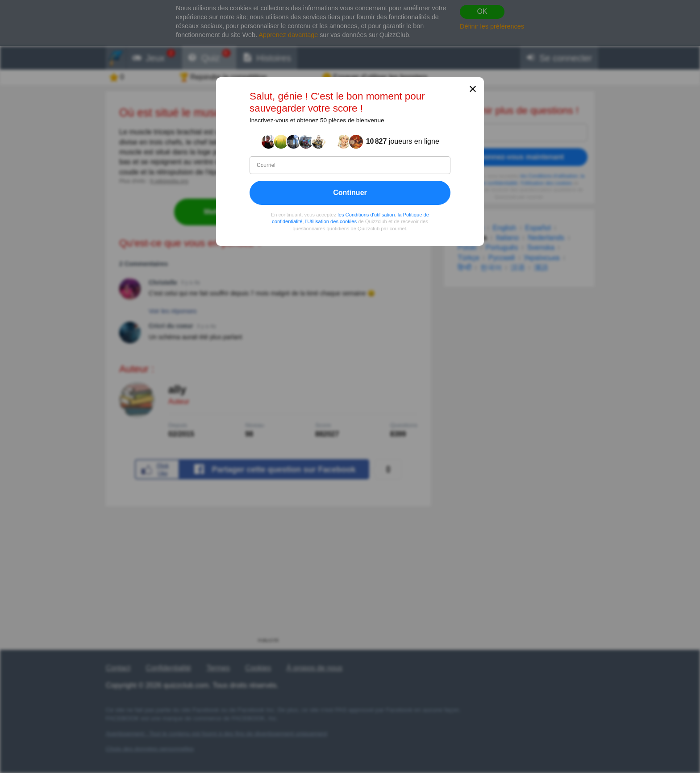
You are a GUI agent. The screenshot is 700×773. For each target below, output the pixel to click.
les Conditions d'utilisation (366, 215)
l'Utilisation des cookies (331, 221)
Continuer (350, 193)
